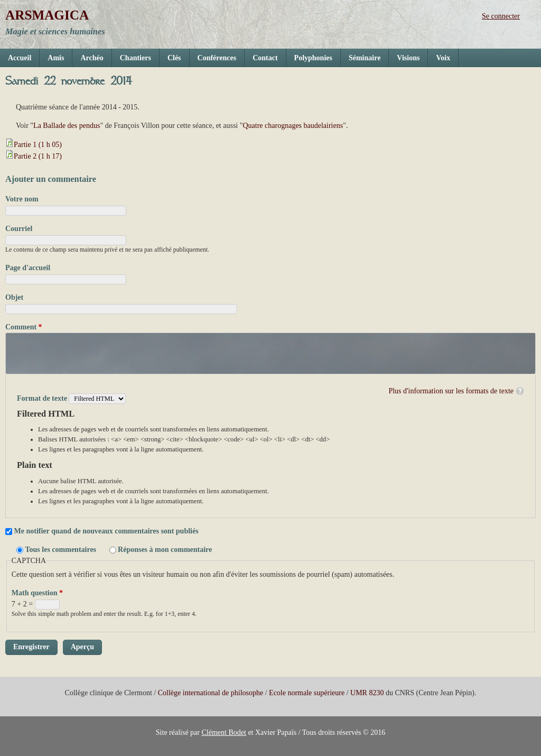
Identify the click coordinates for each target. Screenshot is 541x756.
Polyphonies (313, 58)
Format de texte (43, 398)
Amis (56, 58)
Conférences (217, 58)
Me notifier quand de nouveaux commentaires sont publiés (106, 531)
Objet (14, 297)
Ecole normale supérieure (307, 693)
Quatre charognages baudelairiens (293, 126)
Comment (24, 327)
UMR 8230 (367, 693)
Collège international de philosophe (211, 693)
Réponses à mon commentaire (165, 550)
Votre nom (22, 199)
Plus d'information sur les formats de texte (451, 391)
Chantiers (136, 58)
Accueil (20, 58)
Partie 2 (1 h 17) (38, 156)
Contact (265, 58)
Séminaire (365, 58)
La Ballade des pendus (67, 126)
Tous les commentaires (62, 550)
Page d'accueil (28, 268)
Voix (443, 58)
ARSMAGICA (47, 15)
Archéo (92, 58)
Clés (174, 58)
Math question (37, 593)
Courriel (19, 229)
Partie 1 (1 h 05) (38, 145)
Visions (408, 58)
